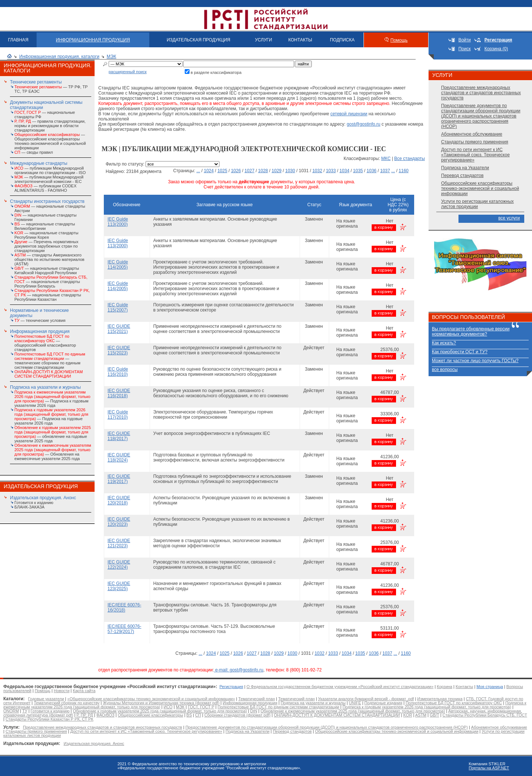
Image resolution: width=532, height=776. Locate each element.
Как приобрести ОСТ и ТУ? (460, 352)
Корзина (444, 687)
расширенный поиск (128, 72)
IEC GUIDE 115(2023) (119, 350)
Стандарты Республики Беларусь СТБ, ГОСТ (485, 715)
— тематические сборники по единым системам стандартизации (50, 361)
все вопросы (445, 370)
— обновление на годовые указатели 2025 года (53, 434)
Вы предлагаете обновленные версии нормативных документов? (471, 331)
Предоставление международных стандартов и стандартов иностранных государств (481, 93)
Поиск (465, 49)
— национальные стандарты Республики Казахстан (52, 295)
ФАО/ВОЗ (105, 715)
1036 (371, 171)
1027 (250, 171)
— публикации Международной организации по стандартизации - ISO (50, 170)
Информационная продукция (40, 331)
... (198, 171)
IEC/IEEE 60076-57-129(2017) (124, 629)
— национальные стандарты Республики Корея (46, 235)
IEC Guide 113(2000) (118, 222)
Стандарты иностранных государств (47, 201)
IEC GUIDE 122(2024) (119, 565)
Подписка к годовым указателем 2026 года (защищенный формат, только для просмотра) (427, 707)
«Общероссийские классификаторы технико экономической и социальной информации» (151, 699)
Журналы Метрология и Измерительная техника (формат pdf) (161, 703)
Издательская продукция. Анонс (43, 498)
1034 (345, 171)
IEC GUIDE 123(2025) (119, 586)
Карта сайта (84, 691)
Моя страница (490, 687)
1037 (385, 171)
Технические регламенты (36, 82)
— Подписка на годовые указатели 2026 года (51, 416)
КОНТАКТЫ (300, 40)
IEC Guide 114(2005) (118, 265)
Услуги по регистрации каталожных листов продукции (478, 204)
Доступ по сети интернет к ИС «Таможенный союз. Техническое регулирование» (475, 155)
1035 (358, 171)
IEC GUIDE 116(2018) (119, 393)
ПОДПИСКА (342, 40)
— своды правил (34, 152)
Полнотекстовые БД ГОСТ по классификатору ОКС (454, 703)
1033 (331, 171)
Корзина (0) (496, 49)
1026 (236, 171)
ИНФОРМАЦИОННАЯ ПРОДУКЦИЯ (93, 40)
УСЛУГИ (264, 40)
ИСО (168, 707)
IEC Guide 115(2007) (118, 307)
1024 (209, 171)
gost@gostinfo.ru (364, 124)
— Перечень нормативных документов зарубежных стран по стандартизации (46, 246)
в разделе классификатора (216, 72)
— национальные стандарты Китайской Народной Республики (47, 270)
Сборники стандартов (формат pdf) (237, 715)
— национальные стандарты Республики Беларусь (51, 282)
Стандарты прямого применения (475, 142)
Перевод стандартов (462, 176)
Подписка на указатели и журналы (45, 387)
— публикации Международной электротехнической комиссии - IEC (49, 179)
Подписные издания (383, 703)
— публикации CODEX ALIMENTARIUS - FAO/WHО (45, 188)
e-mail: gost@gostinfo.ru (239, 670)
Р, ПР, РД (85, 715)
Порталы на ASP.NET (489, 768)
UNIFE (355, 703)
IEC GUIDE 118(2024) (119, 457)
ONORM (11, 711)
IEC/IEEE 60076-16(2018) (124, 607)
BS (189, 715)
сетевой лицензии (349, 114)
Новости (62, 691)
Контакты (464, 687)
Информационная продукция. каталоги (59, 57)
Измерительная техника (440, 699)
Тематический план (257, 699)
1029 (277, 171)
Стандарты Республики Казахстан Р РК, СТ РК (50, 719)
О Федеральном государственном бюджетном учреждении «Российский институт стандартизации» (340, 687)
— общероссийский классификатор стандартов (45, 343)
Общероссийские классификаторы (151, 715)
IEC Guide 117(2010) (118, 415)
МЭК (112, 57)
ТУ (25, 711)
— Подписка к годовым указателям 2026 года (52, 399)
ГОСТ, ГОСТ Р (201, 707)
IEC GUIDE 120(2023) (119, 522)
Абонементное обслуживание (472, 134)
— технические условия (40, 320)
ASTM (421, 715)
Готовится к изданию (34, 503)
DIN (254, 711)
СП (198, 715)
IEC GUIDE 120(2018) (119, 500)
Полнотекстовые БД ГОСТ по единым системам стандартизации (278, 707)
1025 (222, 171)
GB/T (434, 715)
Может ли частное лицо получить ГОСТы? (475, 361)
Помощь (399, 40)
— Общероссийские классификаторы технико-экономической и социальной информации (50, 141)
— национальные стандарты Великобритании (45, 226)
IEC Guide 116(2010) (118, 372)
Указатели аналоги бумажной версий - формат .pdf (366, 699)
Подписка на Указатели (465, 168)
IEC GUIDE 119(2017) (119, 479)
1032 (317, 171)
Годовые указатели (46, 699)
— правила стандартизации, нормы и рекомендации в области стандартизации (50, 126)
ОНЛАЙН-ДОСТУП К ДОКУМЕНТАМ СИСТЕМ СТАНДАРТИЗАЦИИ (337, 715)
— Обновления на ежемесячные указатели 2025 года (53, 452)
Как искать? (444, 343)
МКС (386, 159)
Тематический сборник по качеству (66, 703)
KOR (407, 715)
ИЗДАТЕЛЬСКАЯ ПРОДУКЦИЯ (198, 40)
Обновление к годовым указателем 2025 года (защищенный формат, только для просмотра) (160, 711)
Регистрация (231, 687)
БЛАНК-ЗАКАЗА (29, 507)
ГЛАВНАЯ (18, 40)
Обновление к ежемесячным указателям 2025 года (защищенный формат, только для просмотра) (353, 711)
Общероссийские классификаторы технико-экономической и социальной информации (480, 188)
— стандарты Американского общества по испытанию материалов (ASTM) (49, 259)
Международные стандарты (39, 163)
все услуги (509, 218)
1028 (263, 171)
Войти (465, 40)
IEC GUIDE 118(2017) (119, 436)
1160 (404, 171)
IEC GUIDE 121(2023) (119, 543)
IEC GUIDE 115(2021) (119, 329)
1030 (290, 171)
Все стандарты (410, 159)
